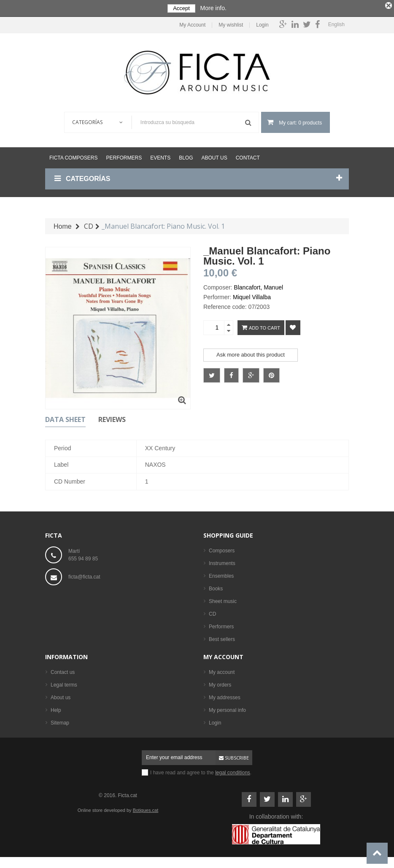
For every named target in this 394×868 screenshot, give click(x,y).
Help (56, 708)
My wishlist (231, 23)
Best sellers (222, 638)
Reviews (112, 418)
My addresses (225, 696)
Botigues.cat (146, 809)
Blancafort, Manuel (258, 286)
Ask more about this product (251, 353)
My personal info (227, 708)
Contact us (63, 671)
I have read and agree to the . (201, 771)
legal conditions (233, 771)
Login (262, 23)
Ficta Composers (73, 156)
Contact (248, 156)
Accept (181, 8)
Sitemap (60, 721)
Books (216, 587)
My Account (192, 23)
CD (212, 612)
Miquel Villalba (252, 295)
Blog (186, 156)
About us (215, 156)
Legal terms (64, 683)
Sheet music (223, 600)
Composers (222, 549)
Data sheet (65, 418)
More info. (213, 8)
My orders (220, 683)
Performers (124, 156)
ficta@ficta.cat (84, 575)
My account (223, 655)
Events (160, 156)
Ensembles (221, 574)
